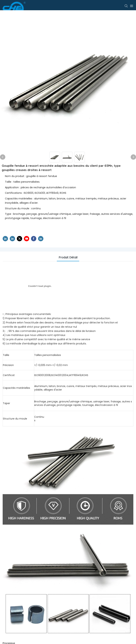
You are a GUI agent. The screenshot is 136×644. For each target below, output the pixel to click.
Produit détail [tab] (68, 257)
